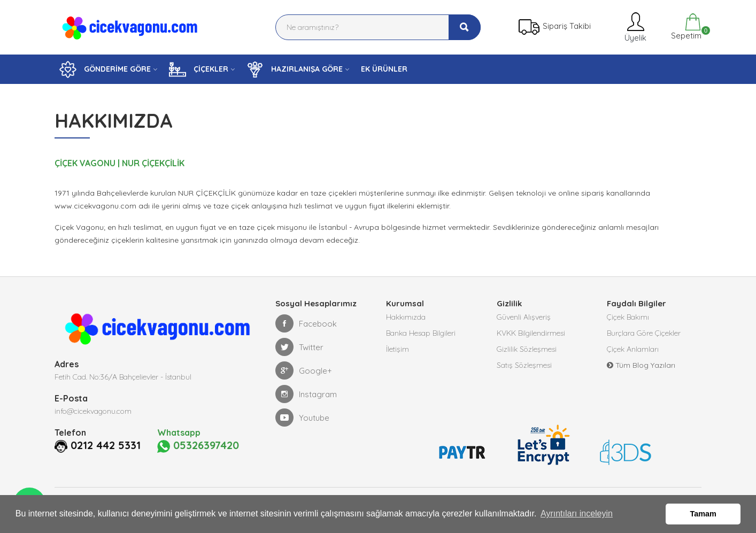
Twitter (299, 347)
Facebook (306, 323)
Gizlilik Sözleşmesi (527, 349)
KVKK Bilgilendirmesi (531, 333)
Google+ (304, 370)
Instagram (306, 394)
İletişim (398, 349)
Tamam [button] (703, 514)
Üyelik (634, 27)
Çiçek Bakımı (628, 317)
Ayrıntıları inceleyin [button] (577, 513)
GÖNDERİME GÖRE (105, 69)
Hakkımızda (406, 317)
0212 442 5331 (106, 445)
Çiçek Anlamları (633, 349)
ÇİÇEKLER (199, 69)
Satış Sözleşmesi (524, 365)
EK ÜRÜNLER (384, 69)
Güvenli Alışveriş (524, 317)
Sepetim (685, 27)
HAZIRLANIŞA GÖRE (295, 69)
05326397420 (198, 446)
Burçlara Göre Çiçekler (644, 333)
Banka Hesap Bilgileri (421, 333)
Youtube (302, 418)
